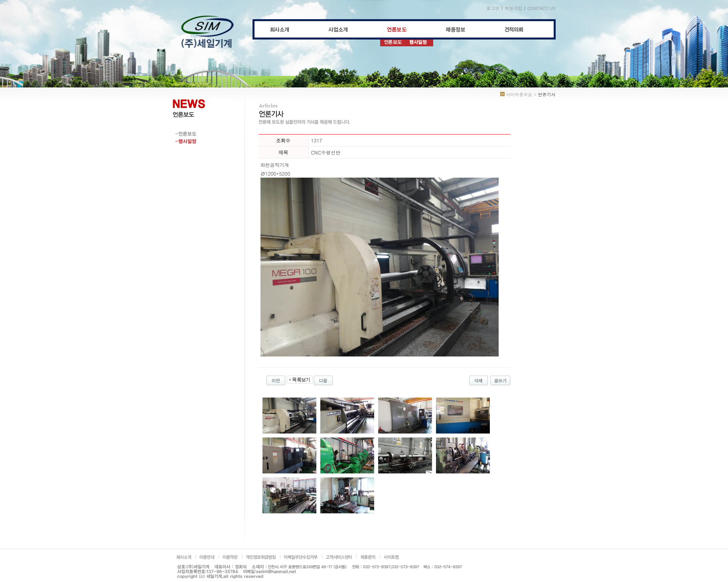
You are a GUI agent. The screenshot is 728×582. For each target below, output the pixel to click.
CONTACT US (542, 8)
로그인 (493, 8)
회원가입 (513, 8)
